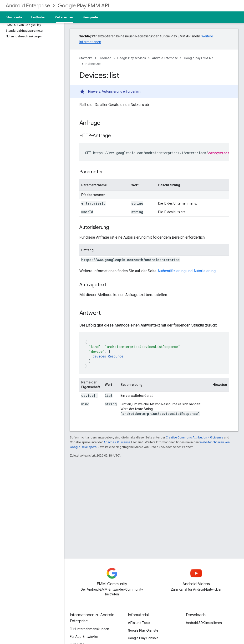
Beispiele (90, 17)
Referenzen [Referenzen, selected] (64, 17)
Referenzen (93, 64)
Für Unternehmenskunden (89, 629)
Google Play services (132, 58)
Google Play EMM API (84, 6)
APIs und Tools (139, 623)
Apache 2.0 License (117, 442)
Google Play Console (143, 638)
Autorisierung (112, 91)
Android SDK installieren (204, 623)
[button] (31, 25)
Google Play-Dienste (143, 630)
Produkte (105, 58)
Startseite (14, 17)
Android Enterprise (28, 6)
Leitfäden (39, 17)
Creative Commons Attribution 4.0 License (195, 437)
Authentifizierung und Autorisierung (187, 271)
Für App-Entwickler (84, 637)
